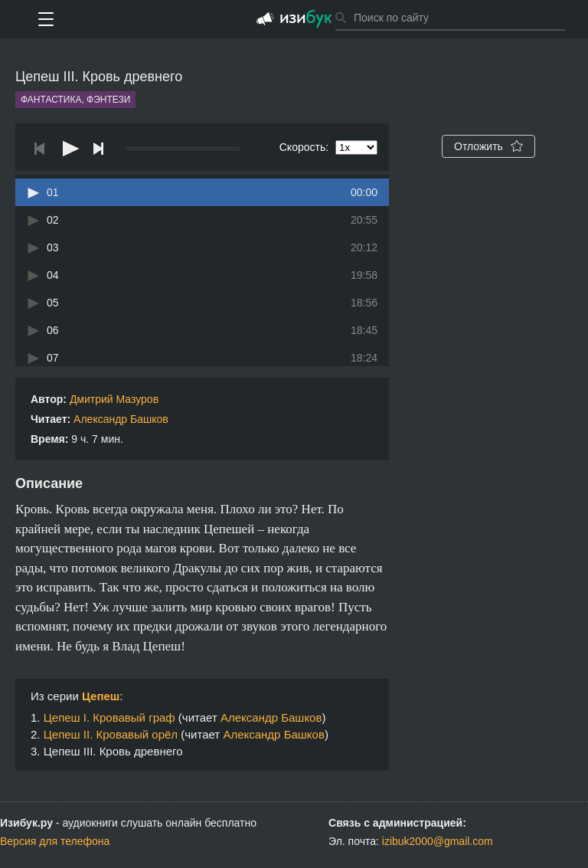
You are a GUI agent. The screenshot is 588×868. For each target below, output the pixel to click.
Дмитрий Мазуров (114, 399)
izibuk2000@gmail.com (438, 841)
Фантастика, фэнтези (75, 100)
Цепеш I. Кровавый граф (109, 717)
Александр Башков (121, 419)
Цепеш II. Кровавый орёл (111, 734)
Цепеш (101, 696)
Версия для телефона (55, 841)
